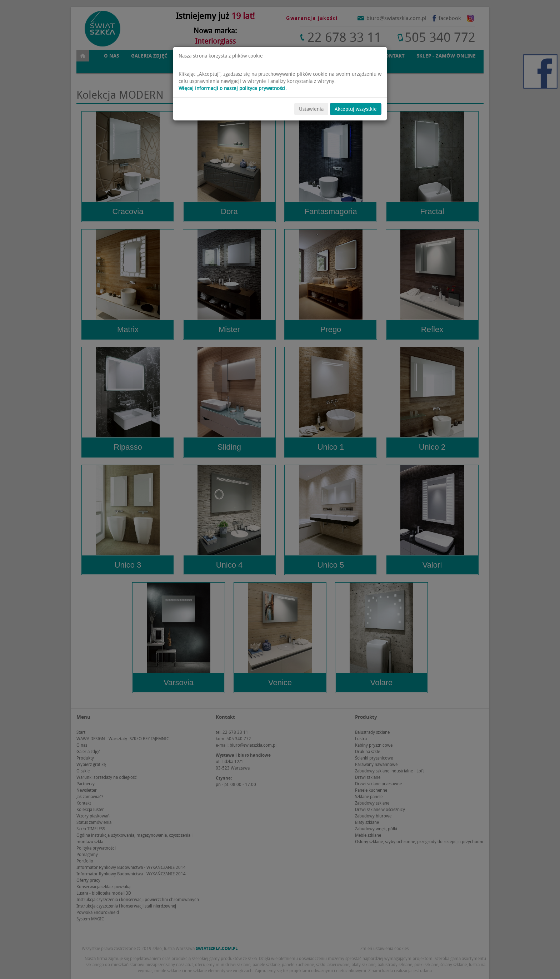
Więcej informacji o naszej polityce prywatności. (233, 88)
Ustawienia (311, 109)
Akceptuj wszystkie (356, 109)
